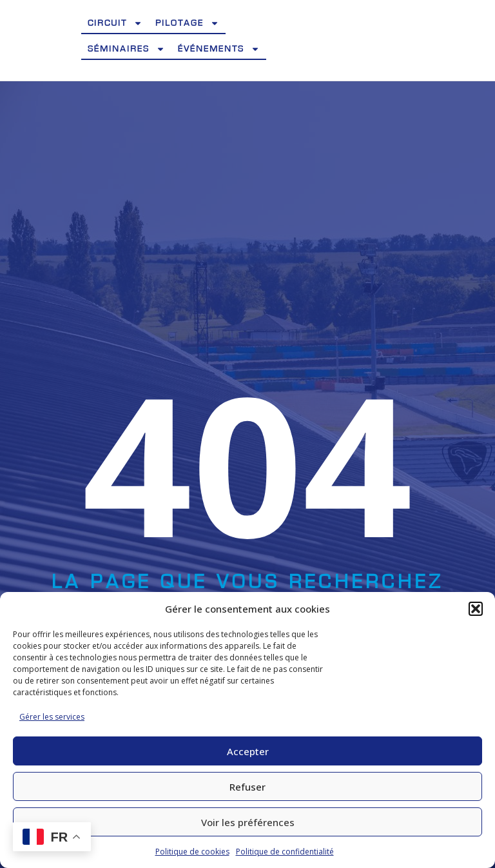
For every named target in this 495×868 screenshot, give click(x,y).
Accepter (248, 751)
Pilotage (187, 23)
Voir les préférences (248, 822)
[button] (476, 609)
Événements (219, 49)
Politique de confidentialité (285, 852)
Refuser (247, 787)
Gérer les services (52, 717)
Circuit (115, 23)
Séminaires (126, 49)
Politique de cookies (192, 852)
